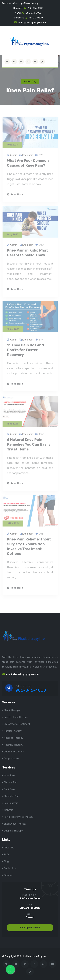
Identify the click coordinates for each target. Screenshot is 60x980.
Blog (6, 861)
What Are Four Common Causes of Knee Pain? (28, 164)
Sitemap (8, 875)
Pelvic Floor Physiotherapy (19, 817)
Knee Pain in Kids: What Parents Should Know (27, 254)
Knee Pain (9, 775)
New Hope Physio (36, 956)
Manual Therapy (13, 731)
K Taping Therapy (13, 745)
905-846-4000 (35, 8)
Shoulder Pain (12, 796)
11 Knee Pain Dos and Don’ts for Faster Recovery (25, 351)
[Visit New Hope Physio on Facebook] (14, 62)
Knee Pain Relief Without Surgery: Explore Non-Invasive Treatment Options (29, 547)
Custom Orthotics (14, 752)
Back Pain (9, 789)
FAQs (7, 855)
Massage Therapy (13, 738)
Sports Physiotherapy (16, 717)
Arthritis (8, 810)
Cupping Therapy (13, 831)
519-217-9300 (36, 18)
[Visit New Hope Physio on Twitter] (7, 62)
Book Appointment (30, 928)
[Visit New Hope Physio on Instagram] (21, 62)
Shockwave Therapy (15, 824)
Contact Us (10, 868)
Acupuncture (11, 759)
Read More (15, 195)
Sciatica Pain (11, 803)
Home (27, 82)
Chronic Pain (11, 782)
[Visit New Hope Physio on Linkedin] (43, 964)
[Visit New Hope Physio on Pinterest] (28, 62)
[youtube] (35, 62)
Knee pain (28, 156)
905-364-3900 (34, 13)
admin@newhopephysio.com (32, 23)
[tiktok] (42, 62)
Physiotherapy (12, 710)
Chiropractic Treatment (17, 724)
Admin (14, 156)
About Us (9, 848)
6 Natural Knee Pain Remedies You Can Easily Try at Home (29, 445)
